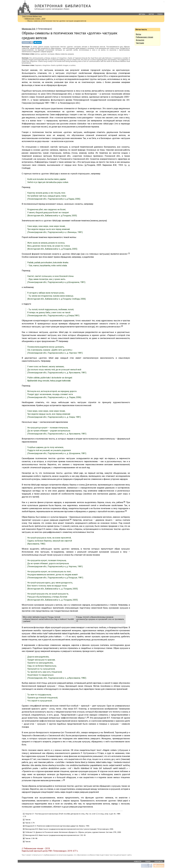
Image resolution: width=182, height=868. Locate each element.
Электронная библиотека (63, 6)
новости (138, 861)
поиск (160, 14)
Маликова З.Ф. (29, 29)
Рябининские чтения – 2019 (35, 19)
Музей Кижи (25, 14)
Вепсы (138, 34)
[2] (122, 326)
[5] (126, 511)
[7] (77, 621)
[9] (64, 780)
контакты (159, 861)
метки (151, 14)
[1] (129, 253)
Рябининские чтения (144, 37)
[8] (88, 717)
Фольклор (140, 40)
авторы (142, 14)
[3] (57, 341)
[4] (124, 502)
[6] (71, 520)
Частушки (140, 43)
